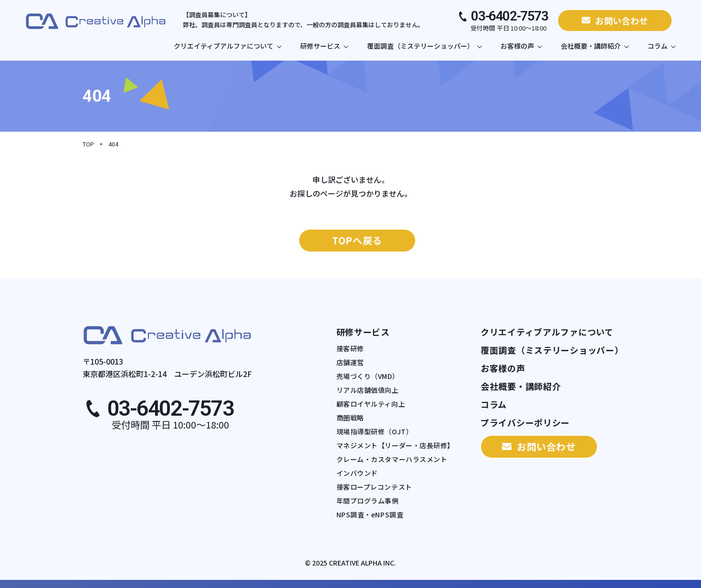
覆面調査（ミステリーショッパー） (424, 46)
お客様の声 (521, 46)
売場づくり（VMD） (368, 376)
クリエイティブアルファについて (227, 46)
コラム (661, 46)
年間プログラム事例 (368, 501)
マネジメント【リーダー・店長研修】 (396, 446)
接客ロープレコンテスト (374, 487)
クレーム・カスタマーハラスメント (392, 459)
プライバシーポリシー (525, 422)
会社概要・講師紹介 (595, 46)
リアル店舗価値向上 (368, 390)
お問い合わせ (615, 21)
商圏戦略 (350, 418)
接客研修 (350, 349)
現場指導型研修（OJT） (375, 432)
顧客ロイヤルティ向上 (371, 404)
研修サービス (324, 46)
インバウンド (357, 473)
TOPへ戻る (357, 240)
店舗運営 (350, 362)
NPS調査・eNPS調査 (370, 515)
